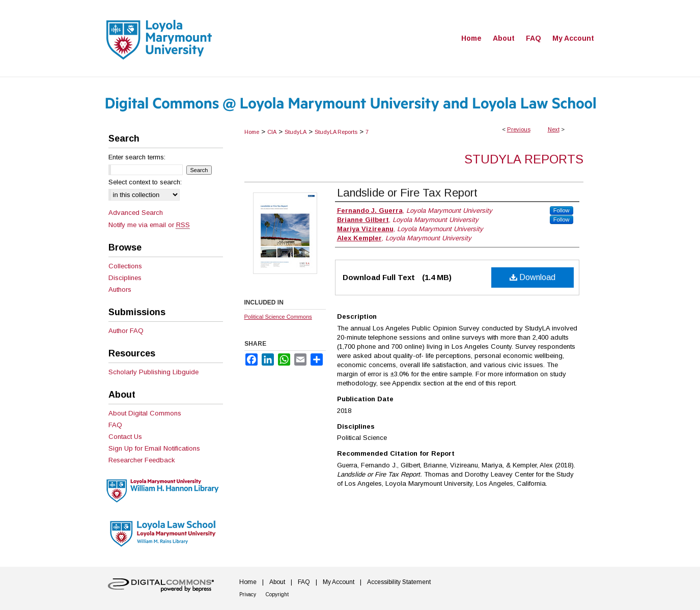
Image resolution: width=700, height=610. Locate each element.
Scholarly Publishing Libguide (153, 372)
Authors (120, 289)
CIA (272, 132)
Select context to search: (145, 182)
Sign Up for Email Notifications (154, 448)
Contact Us (125, 437)
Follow (562, 210)
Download (533, 277)
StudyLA (296, 132)
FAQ (115, 425)
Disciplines (125, 278)
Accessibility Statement (399, 582)
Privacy (248, 594)
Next (554, 129)
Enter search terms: (137, 157)
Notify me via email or (149, 225)
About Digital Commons (145, 413)
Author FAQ (126, 331)
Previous (519, 129)
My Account (339, 582)
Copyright (277, 594)
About (277, 582)
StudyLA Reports (336, 132)
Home (252, 132)
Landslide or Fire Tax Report (407, 193)
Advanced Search (136, 213)
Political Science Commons (278, 317)
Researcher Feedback (142, 460)
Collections (125, 266)
